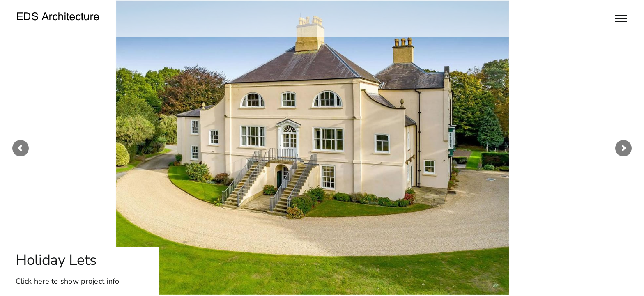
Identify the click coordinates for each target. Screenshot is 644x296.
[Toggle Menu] (621, 18)
